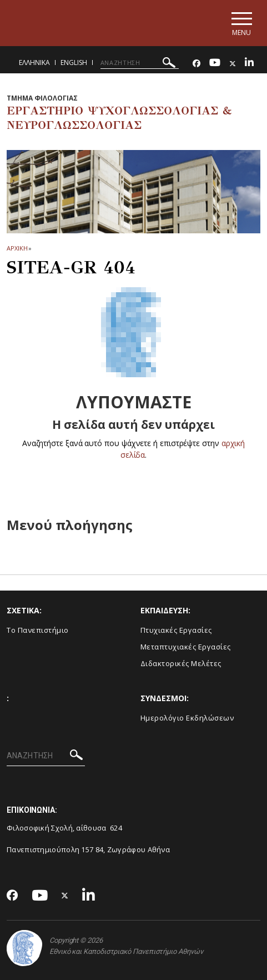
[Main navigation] (241, 23)
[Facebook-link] (197, 64)
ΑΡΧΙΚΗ (17, 248)
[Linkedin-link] (249, 64)
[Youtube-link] (215, 64)
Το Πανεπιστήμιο (38, 630)
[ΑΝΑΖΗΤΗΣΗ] (140, 63)
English (74, 62)
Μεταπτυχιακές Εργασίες (186, 647)
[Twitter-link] (233, 64)
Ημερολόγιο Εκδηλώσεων (187, 718)
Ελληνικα (34, 62)
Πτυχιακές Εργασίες (176, 630)
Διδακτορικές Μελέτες (181, 663)
